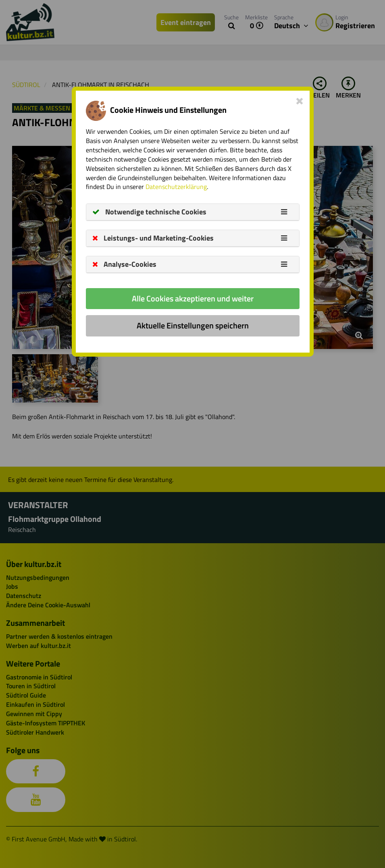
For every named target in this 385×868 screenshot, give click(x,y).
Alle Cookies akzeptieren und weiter (193, 298)
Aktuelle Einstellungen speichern (193, 325)
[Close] (300, 101)
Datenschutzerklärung (176, 187)
